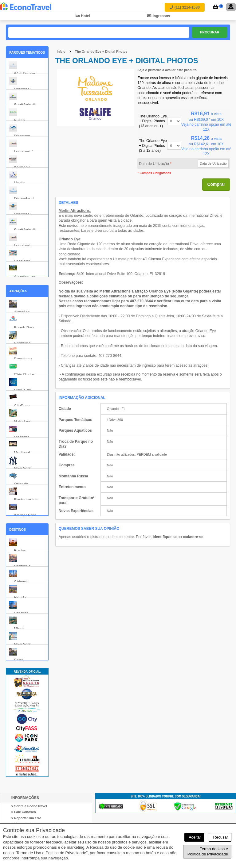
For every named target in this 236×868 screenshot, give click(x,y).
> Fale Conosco (24, 812)
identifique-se (165, 537)
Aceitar (194, 837)
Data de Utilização (155, 164)
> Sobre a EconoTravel (29, 806)
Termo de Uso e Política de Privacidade (208, 852)
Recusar (220, 837)
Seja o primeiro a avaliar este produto (167, 70)
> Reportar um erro (26, 818)
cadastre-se (193, 537)
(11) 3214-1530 (185, 7)
